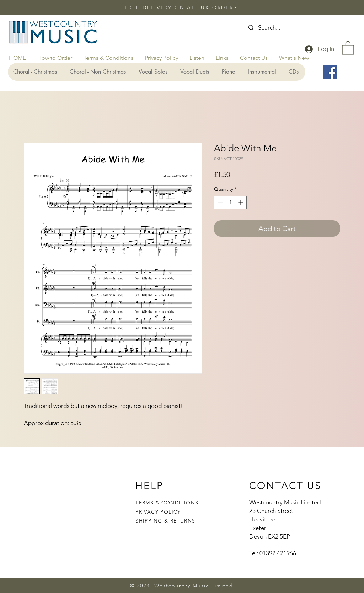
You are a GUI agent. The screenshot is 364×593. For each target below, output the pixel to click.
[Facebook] (330, 72)
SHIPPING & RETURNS (165, 521)
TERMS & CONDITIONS (167, 503)
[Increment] (241, 202)
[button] (348, 47)
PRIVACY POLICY (159, 512)
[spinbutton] (230, 202)
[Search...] (293, 28)
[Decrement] (220, 202)
